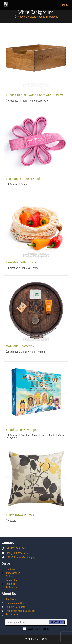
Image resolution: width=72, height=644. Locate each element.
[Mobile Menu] (63, 5)
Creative (14, 352)
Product (14, 101)
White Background (39, 101)
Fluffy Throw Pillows (20, 515)
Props (35, 268)
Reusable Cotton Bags (21, 262)
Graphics (25, 268)
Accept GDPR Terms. (36, 629)
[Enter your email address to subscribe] (36, 622)
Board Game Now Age (21, 430)
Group (24, 352)
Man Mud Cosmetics (20, 346)
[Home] (15, 17)
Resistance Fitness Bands (24, 179)
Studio (24, 101)
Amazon (14, 184)
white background (49, 17)
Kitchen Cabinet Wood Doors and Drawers (35, 95)
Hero (32, 352)
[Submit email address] (57, 622)
